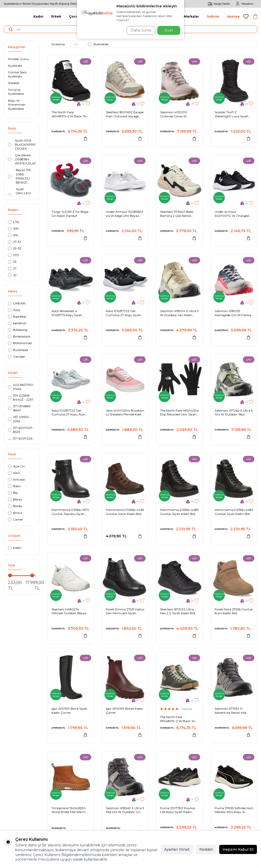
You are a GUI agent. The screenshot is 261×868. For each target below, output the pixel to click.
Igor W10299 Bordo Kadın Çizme (125, 711)
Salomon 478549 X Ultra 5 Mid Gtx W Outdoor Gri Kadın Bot (125, 810)
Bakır (14, 486)
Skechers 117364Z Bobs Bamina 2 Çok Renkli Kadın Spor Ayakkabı (177, 214)
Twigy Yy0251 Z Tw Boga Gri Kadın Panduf (70, 214)
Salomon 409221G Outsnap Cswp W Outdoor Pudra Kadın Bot (179, 114)
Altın (14, 473)
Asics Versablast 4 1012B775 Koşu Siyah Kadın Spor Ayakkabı (67, 313)
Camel (15, 519)
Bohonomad (20, 343)
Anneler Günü (18, 59)
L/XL (14, 222)
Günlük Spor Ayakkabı (17, 74)
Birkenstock (19, 336)
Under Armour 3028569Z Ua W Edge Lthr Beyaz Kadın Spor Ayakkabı (125, 214)
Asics (14, 310)
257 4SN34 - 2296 (19, 419)
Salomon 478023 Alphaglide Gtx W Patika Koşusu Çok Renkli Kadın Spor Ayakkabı (233, 313)
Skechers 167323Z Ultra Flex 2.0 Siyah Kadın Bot (178, 611)
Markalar (191, 16)
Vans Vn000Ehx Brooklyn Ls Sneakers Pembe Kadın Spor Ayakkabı (125, 412)
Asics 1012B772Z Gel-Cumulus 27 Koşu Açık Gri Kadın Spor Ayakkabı (70, 412)
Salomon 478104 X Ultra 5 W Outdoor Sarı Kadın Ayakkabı (179, 313)
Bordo (15, 506)
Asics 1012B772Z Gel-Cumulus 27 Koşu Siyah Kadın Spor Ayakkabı (123, 313)
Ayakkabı (15, 66)
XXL (13, 235)
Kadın (38, 16)
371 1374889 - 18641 (20, 408)
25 (12, 262)
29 (12, 275)
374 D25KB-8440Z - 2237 (21, 397)
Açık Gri (16, 466)
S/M (13, 228)
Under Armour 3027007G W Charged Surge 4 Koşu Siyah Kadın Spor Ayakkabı (233, 214)
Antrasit (16, 479)
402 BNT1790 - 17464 (22, 387)
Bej (13, 493)
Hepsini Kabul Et (238, 849)
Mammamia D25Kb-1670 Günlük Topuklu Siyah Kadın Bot (70, 512)
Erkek (56, 16)
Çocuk (75, 16)
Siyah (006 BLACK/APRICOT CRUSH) (22, 144)
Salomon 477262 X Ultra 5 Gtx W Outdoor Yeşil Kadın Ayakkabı (234, 412)
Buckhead (18, 350)
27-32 (15, 242)
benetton (17, 323)
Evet (169, 30)
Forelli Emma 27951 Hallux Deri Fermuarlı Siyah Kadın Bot (125, 611)
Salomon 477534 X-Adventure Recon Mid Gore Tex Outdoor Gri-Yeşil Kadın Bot (231, 711)
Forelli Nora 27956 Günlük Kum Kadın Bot (234, 611)
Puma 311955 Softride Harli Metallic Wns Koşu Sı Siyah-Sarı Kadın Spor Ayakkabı (234, 810)
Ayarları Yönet (177, 849)
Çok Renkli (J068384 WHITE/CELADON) (22, 159)
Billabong (18, 330)
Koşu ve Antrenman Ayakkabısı (17, 104)
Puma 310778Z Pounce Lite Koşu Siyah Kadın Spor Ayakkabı (178, 810)
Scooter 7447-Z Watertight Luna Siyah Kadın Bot (231, 114)
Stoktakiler (98, 44)
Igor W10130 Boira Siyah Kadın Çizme (69, 711)
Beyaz (15, 499)
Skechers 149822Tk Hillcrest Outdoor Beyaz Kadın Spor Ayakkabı (69, 611)
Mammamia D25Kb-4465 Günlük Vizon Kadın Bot (125, 512)
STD (14, 255)
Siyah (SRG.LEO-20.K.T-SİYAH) (20, 195)
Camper (17, 356)
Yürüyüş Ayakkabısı (16, 92)
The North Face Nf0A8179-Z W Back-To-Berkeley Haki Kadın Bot (178, 719)
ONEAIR (17, 303)
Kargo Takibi (218, 4)
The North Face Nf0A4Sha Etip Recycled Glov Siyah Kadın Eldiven (179, 412)
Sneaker (14, 83)
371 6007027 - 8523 (21, 430)
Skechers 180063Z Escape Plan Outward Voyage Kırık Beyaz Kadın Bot (125, 114)
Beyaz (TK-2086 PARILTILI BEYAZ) (20, 176)
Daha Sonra (139, 30)
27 (12, 268)
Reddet (206, 849)
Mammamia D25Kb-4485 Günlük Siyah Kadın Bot (179, 512)
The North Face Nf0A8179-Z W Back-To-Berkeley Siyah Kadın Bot (70, 114)
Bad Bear (17, 317)
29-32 (15, 248)
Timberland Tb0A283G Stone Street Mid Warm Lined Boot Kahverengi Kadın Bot (69, 810)
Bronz (15, 513)
